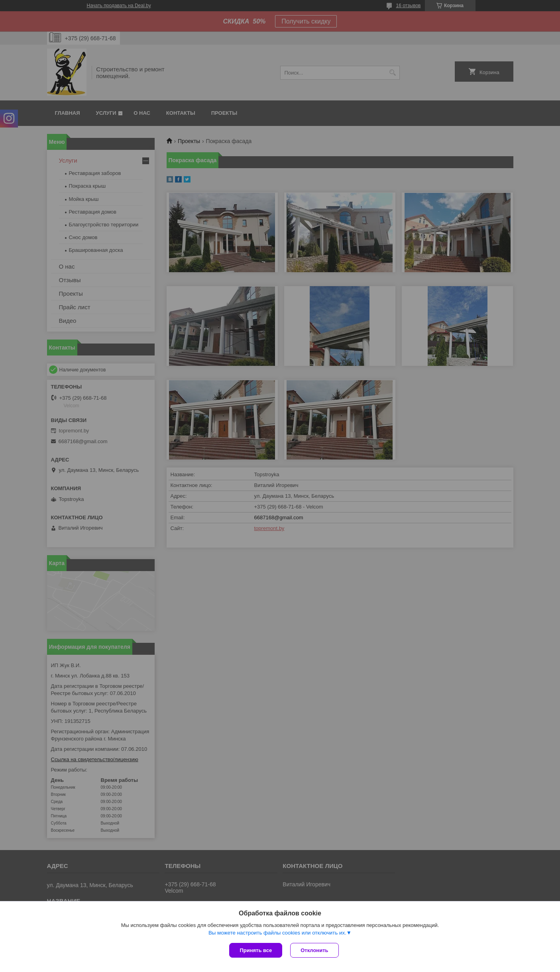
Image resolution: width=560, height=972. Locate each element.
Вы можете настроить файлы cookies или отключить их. (277, 933)
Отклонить (314, 950)
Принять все (256, 950)
